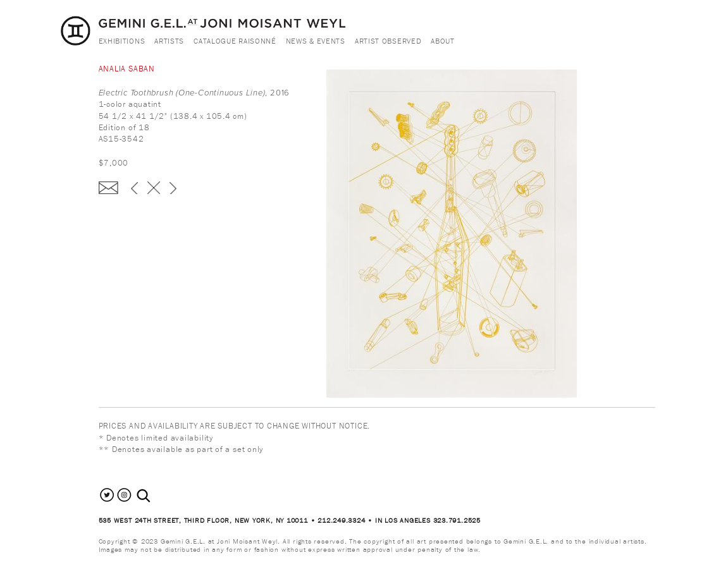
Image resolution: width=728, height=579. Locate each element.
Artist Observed (388, 41)
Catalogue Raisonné (235, 41)
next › (173, 188)
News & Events (316, 41)
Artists (169, 41)
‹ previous (134, 188)
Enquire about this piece (108, 188)
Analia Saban (127, 69)
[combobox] (157, 496)
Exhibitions (122, 41)
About (443, 41)
